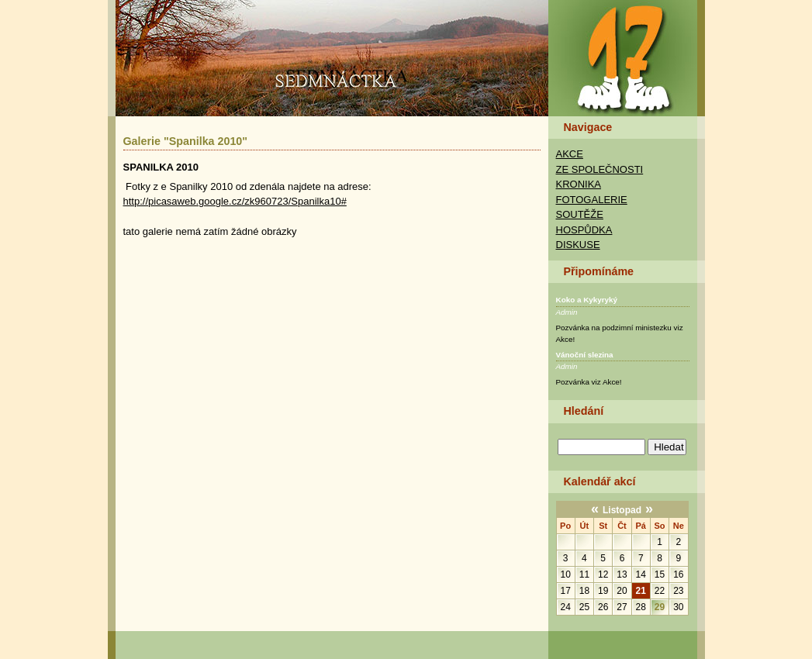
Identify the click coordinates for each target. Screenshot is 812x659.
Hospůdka (584, 230)
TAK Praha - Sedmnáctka (626, 58)
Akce (570, 154)
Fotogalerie (592, 200)
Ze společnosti (600, 169)
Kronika (579, 184)
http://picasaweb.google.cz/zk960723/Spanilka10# (235, 201)
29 (660, 607)
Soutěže (580, 214)
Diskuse (578, 245)
